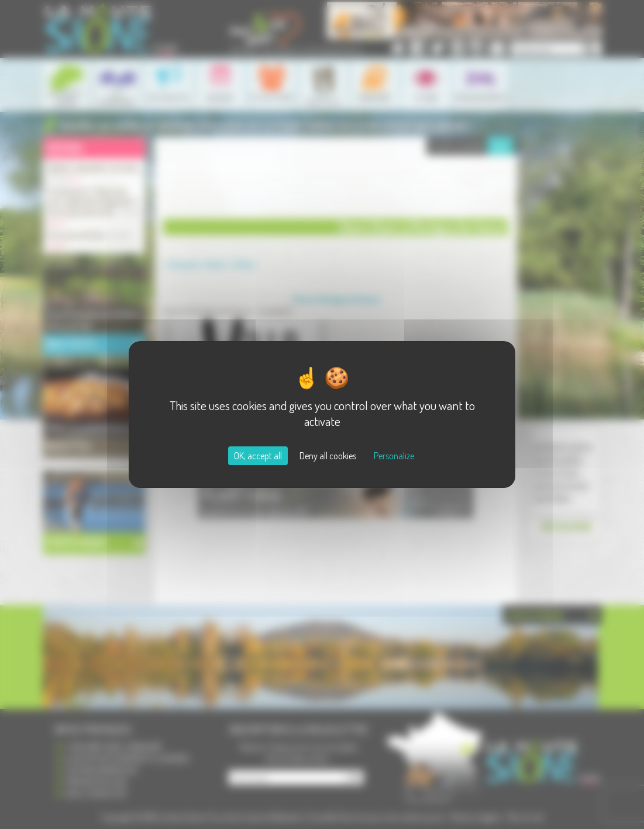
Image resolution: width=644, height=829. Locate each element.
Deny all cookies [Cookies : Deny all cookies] (328, 456)
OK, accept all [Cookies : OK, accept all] (258, 456)
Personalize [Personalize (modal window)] (394, 456)
